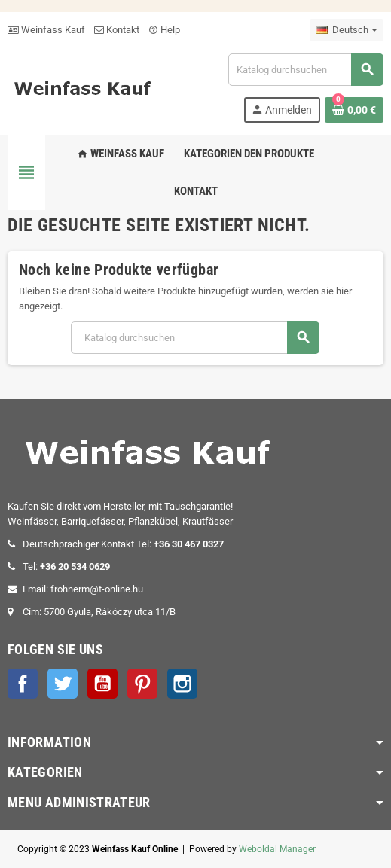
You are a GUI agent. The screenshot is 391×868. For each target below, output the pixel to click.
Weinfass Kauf (46, 30)
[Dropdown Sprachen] (347, 30)
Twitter (63, 684)
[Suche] (305, 70)
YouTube (102, 684)
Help (164, 30)
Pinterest (142, 684)
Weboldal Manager (277, 849)
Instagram (182, 684)
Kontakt (117, 30)
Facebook (23, 684)
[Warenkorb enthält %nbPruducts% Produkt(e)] (354, 110)
